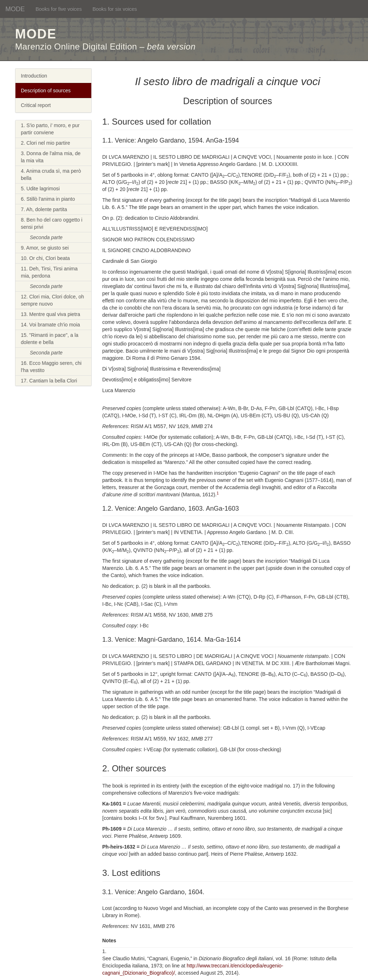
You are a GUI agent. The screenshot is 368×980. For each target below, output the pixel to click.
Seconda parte (46, 237)
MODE (15, 9)
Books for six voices (115, 9)
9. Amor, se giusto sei (45, 248)
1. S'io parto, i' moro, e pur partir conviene (50, 129)
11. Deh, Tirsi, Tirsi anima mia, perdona (49, 272)
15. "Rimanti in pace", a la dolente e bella (50, 339)
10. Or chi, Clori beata (45, 258)
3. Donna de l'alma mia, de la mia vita (51, 157)
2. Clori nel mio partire (45, 143)
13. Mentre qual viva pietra (50, 314)
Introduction (34, 76)
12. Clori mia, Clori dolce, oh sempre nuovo (52, 300)
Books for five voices (59, 9)
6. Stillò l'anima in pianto (48, 199)
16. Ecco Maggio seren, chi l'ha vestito (51, 367)
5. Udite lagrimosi (40, 189)
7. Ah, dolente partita (44, 209)
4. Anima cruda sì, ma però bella (51, 175)
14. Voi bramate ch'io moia (50, 325)
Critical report (36, 105)
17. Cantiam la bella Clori (49, 381)
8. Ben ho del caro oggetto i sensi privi (52, 223)
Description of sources (46, 90)
